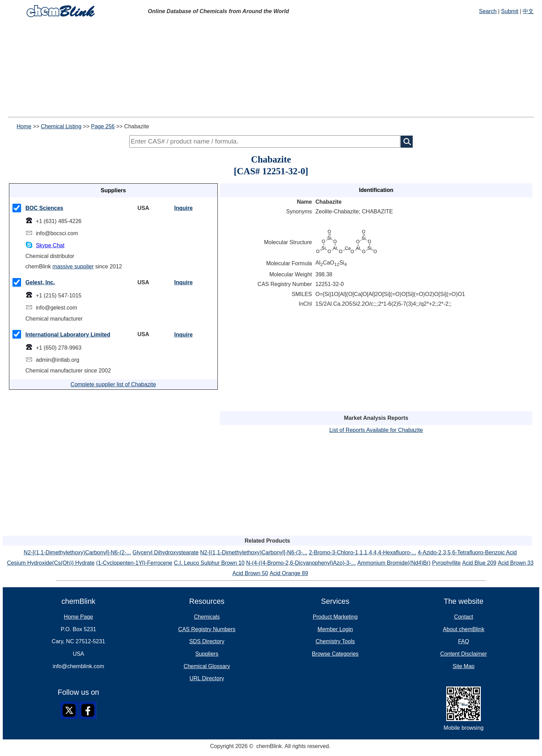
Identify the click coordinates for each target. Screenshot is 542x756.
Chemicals (207, 617)
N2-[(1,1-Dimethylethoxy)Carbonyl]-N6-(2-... (77, 552)
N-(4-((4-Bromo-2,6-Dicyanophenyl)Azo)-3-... (301, 563)
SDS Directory (207, 641)
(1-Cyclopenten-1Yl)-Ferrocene (134, 563)
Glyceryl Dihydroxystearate (165, 552)
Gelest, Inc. (40, 282)
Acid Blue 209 (479, 563)
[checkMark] (17, 208)
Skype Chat (50, 245)
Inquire (183, 208)
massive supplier (73, 266)
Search (488, 11)
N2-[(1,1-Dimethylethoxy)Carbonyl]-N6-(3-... (254, 552)
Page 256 (103, 126)
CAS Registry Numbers (207, 629)
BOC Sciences (44, 208)
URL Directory (207, 678)
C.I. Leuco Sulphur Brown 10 (209, 563)
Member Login (335, 629)
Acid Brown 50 (250, 573)
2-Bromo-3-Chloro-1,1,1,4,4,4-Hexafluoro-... (363, 552)
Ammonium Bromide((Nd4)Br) (394, 563)
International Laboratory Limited (68, 335)
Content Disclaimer (464, 654)
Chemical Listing (61, 126)
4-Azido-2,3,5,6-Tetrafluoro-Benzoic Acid (467, 552)
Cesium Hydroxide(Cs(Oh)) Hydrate (51, 563)
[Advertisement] (210, 68)
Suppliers (207, 654)
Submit (510, 11)
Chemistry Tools (335, 641)
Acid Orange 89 (289, 573)
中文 (528, 11)
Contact (464, 617)
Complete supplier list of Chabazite (113, 384)
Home (24, 126)
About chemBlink (464, 629)
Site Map (464, 666)
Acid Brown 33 (516, 563)
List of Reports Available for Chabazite (376, 430)
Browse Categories (335, 654)
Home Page (79, 617)
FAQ (464, 641)
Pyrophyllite (446, 563)
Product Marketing (335, 617)
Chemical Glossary (207, 666)
